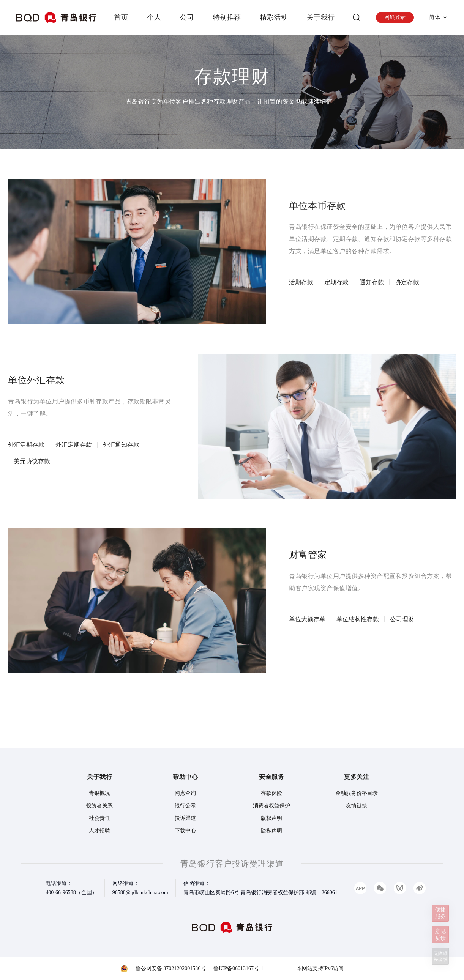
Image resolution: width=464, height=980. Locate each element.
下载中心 (185, 831)
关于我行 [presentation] (321, 17)
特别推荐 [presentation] (227, 17)
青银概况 (99, 793)
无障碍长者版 (440, 956)
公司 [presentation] (187, 17)
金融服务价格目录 (357, 793)
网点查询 (185, 793)
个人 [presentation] (154, 17)
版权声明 (271, 818)
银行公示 (185, 806)
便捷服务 (440, 908)
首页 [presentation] (121, 17)
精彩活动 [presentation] (274, 17)
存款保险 (271, 793)
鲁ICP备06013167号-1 (238, 968)
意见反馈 (440, 932)
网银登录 (395, 17)
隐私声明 (271, 831)
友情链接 (357, 806)
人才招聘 (99, 831)
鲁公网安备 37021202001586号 (171, 968)
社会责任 (99, 818)
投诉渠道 (185, 818)
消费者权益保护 (271, 806)
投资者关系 (99, 806)
